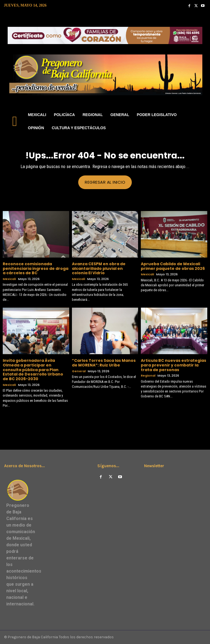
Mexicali (9, 279)
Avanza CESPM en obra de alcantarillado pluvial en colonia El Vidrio (99, 268)
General (79, 371)
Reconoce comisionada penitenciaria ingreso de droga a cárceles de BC (36, 268)
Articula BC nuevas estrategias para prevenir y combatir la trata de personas (173, 365)
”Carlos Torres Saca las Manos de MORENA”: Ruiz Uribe (104, 363)
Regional (148, 376)
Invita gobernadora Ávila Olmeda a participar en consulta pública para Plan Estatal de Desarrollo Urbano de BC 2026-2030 (33, 369)
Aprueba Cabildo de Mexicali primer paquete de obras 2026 (173, 266)
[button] (201, 121)
